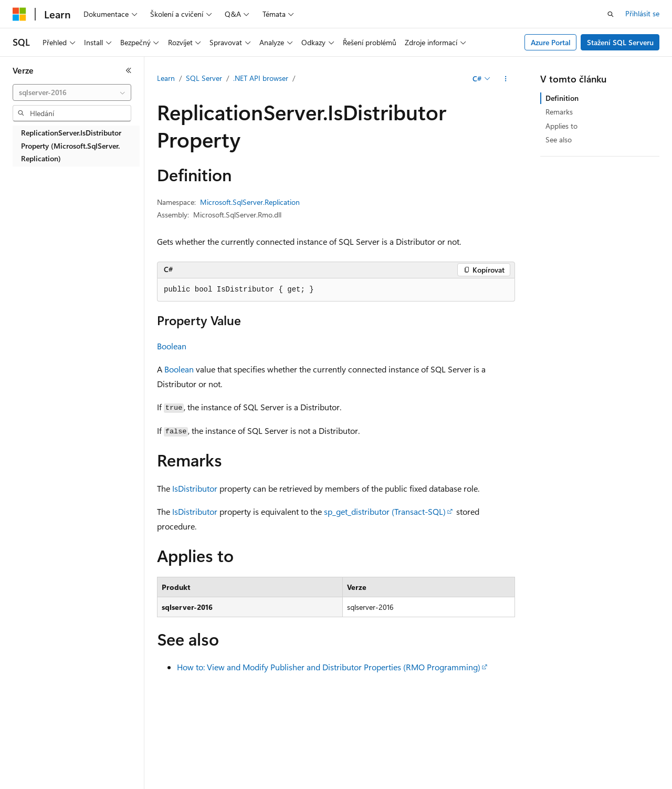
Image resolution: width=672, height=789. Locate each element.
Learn (166, 78)
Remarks (559, 112)
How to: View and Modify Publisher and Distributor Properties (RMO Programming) (329, 667)
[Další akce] (506, 79)
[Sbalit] (129, 70)
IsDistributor (195, 488)
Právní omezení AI (41, 783)
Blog (153, 783)
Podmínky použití (522, 783)
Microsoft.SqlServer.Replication (250, 202)
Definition (562, 98)
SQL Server (204, 78)
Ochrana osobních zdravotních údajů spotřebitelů (394, 783)
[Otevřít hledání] (611, 14)
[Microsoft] (19, 14)
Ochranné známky (592, 783)
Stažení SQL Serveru (620, 42)
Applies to (561, 126)
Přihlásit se (642, 13)
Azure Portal (551, 42)
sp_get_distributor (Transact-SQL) (385, 511)
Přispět (192, 783)
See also (559, 139)
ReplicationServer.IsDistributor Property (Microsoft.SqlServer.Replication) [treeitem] (71, 146)
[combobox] (72, 92)
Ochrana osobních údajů (255, 783)
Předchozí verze (108, 783)
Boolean (172, 346)
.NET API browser (261, 78)
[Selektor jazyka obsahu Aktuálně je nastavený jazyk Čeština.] (35, 759)
